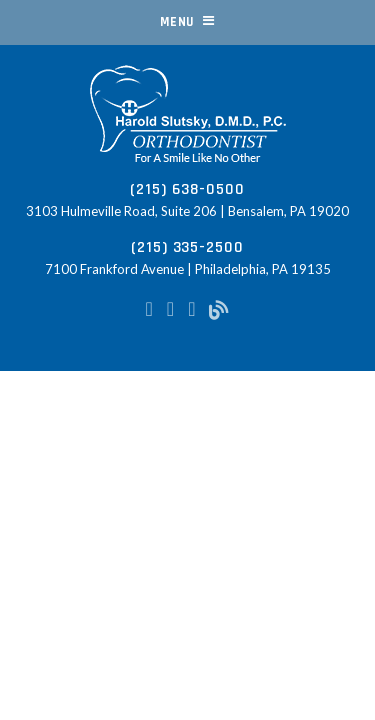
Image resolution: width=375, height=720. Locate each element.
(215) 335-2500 (187, 247)
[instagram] (170, 308)
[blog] (219, 308)
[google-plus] (191, 308)
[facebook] (149, 308)
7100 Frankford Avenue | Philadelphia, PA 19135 (188, 269)
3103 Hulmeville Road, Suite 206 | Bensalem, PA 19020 (187, 211)
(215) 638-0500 (187, 189)
